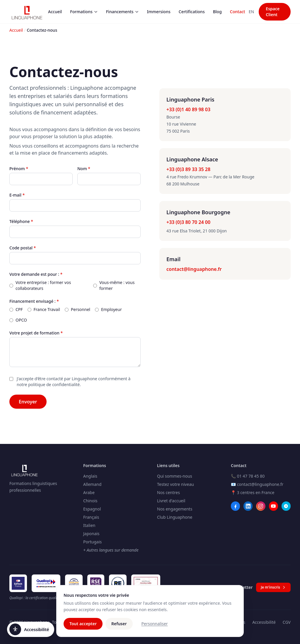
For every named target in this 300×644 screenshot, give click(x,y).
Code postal (23, 248)
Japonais (91, 534)
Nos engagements (175, 509)
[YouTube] (273, 506)
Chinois (90, 501)
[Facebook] (235, 506)
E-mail (17, 195)
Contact (238, 12)
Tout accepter (83, 626)
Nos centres (168, 492)
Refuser (119, 626)
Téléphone (21, 221)
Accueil (55, 12)
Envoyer (28, 402)
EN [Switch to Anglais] (252, 12)
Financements (122, 12)
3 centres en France (256, 492)
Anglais (90, 476)
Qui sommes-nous (175, 476)
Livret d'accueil (171, 501)
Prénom (19, 169)
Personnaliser (155, 626)
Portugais (92, 542)
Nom (84, 169)
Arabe (89, 492)
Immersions (159, 12)
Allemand (92, 484)
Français (91, 517)
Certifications (192, 12)
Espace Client (273, 12)
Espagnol (92, 509)
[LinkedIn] (248, 506)
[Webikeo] (286, 506)
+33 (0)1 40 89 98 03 (188, 109)
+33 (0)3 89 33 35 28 (188, 169)
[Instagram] (261, 506)
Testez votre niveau (175, 484)
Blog (217, 12)
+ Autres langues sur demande (111, 550)
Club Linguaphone (175, 517)
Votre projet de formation (36, 333)
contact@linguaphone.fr (194, 269)
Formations (84, 12)
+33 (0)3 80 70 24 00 (188, 222)
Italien (89, 525)
